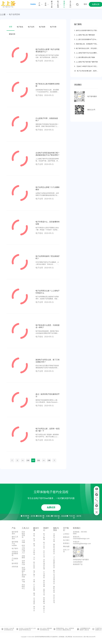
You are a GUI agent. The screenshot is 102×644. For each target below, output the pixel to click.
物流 (34, 594)
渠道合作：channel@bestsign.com (81, 538)
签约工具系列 (15, 538)
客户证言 (44, 545)
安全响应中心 (23, 587)
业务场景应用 (44, 564)
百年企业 (44, 554)
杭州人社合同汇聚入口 (23, 549)
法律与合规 (54, 538)
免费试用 (51, 507)
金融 (34, 581)
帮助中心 (44, 609)
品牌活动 (44, 592)
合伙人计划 (66, 551)
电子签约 (15, 548)
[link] (14, 14)
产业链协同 (15, 559)
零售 (34, 535)
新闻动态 (66, 537)
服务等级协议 (54, 549)
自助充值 (15, 567)
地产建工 (34, 574)
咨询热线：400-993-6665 (80, 533)
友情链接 (62, 637)
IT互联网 (34, 587)
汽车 (34, 558)
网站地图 (66, 547)
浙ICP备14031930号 (90, 637)
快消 (34, 540)
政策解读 (44, 601)
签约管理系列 (15, 533)
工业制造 (34, 552)
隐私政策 (54, 589)
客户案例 (44, 537)
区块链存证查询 (23, 535)
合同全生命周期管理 (15, 554)
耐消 (34, 545)
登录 (85, 4)
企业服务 (34, 601)
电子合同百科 (14, 14)
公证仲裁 (23, 541)
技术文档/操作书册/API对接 (24, 572)
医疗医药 (34, 565)
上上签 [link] (3, 14)
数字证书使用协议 (54, 577)
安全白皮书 (54, 599)
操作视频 (44, 583)
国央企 (34, 609)
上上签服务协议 (54, 562)
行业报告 (44, 575)
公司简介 (66, 534)
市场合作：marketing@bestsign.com (82, 543)
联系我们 (66, 543)
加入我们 (66, 540)
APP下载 (23, 581)
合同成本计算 (23, 563)
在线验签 (23, 557)
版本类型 (15, 563)
